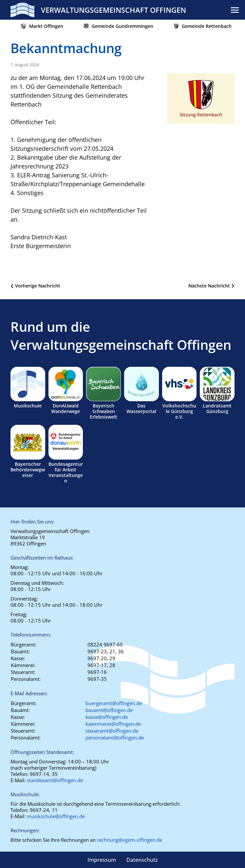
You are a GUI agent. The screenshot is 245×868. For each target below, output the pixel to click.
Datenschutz (142, 860)
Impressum (102, 860)
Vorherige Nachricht (38, 286)
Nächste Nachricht (209, 286)
